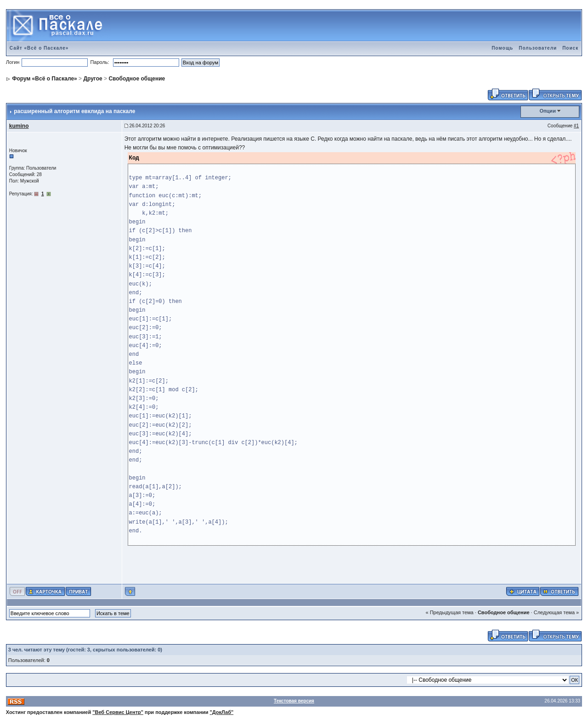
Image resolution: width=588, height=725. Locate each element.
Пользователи (538, 48)
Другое (93, 79)
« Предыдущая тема (450, 612)
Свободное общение (137, 79)
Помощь (502, 48)
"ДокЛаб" (222, 712)
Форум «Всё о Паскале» (45, 79)
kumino (19, 126)
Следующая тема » (556, 612)
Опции (548, 111)
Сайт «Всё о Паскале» (39, 48)
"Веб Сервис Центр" (118, 712)
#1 (576, 126)
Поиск (570, 48)
